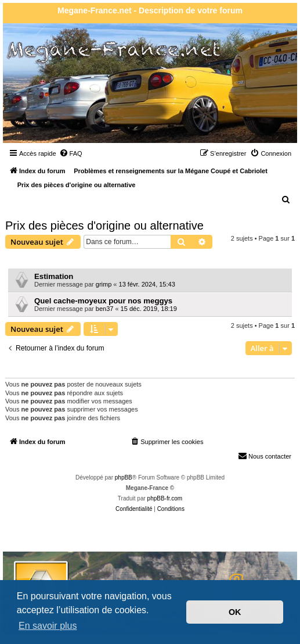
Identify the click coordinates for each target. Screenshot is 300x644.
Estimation (54, 276)
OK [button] (235, 612)
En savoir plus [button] (48, 626)
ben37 (105, 309)
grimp (104, 284)
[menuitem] (71, 153)
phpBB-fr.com (165, 498)
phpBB (124, 477)
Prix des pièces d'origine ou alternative (104, 226)
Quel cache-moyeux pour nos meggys (103, 301)
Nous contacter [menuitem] (265, 456)
